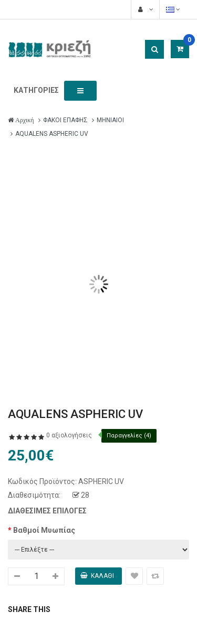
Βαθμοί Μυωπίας (44, 530)
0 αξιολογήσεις (69, 435)
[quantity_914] (36, 576)
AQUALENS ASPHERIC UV (52, 134)
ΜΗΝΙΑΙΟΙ (110, 120)
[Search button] (154, 49)
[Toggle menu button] (80, 91)
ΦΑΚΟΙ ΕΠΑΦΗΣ (65, 120)
